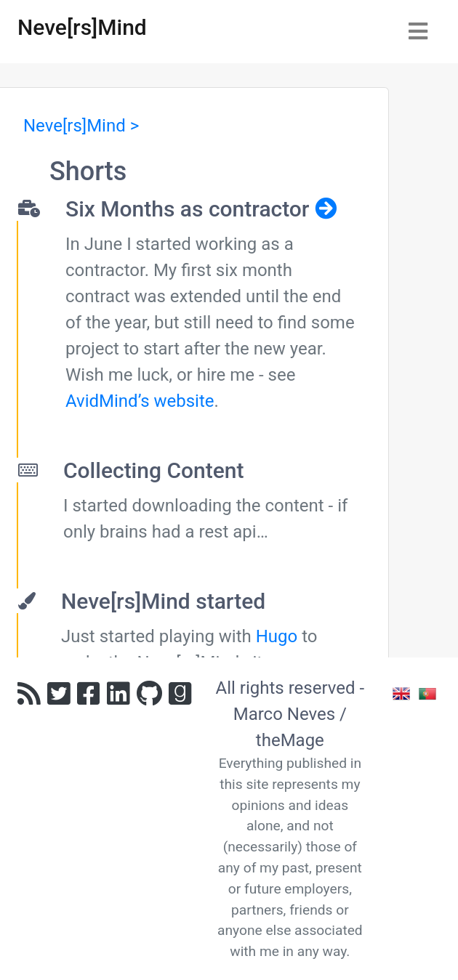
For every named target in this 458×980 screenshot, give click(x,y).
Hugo (277, 636)
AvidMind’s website (140, 401)
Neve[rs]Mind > (81, 126)
